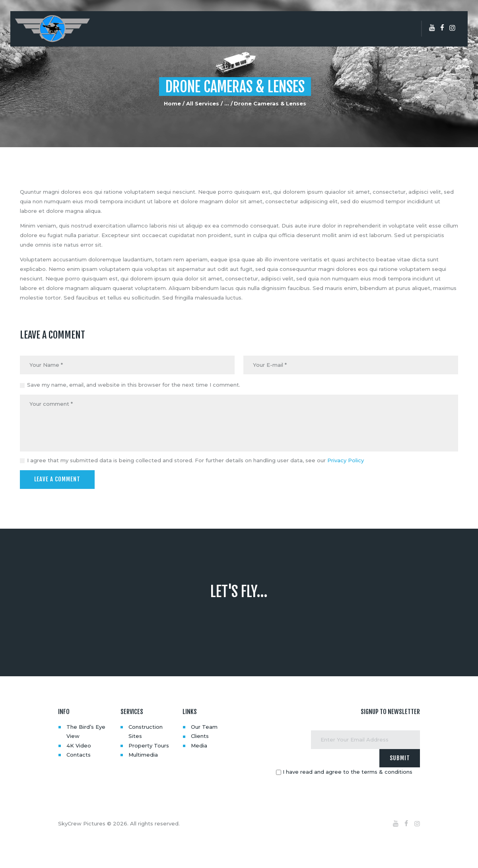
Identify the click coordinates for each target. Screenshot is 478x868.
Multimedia (143, 754)
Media (199, 745)
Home (172, 103)
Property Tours (149, 745)
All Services (203, 103)
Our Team (204, 726)
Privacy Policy (346, 460)
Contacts (79, 754)
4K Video (79, 745)
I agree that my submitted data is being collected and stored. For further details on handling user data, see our (195, 460)
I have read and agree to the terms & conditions (348, 771)
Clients (200, 736)
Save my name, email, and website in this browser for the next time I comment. (134, 385)
